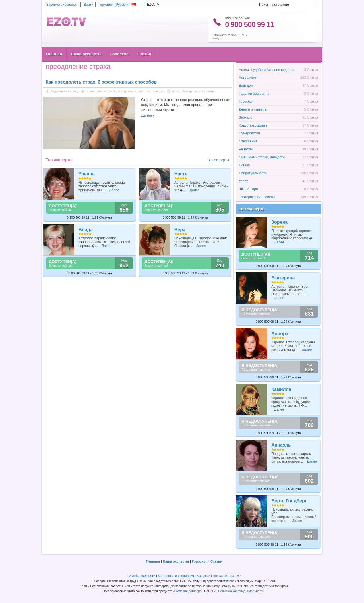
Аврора (280, 334)
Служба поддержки (141, 576)
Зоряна (279, 222)
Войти (88, 5)
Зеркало (246, 117)
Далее (146, 115)
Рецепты (246, 149)
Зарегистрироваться (62, 5)
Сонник (245, 165)
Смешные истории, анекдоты (262, 157)
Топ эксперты (252, 209)
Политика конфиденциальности (241, 591)
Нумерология (249, 133)
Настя (181, 174)
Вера (180, 230)
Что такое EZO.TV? (227, 576)
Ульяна (87, 174)
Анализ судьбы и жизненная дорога (267, 70)
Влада (86, 230)
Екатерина (283, 278)
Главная (54, 43)
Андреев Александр (65, 91)
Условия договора (189, 591)
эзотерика (125, 91)
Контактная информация (176, 576)
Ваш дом (246, 86)
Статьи (144, 43)
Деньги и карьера (253, 109)
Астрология (248, 78)
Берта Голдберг (289, 501)
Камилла (281, 389)
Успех (176, 91)
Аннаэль (281, 445)
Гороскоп (119, 43)
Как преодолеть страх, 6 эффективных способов (101, 82)
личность (159, 91)
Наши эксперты (86, 43)
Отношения (248, 141)
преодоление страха (101, 91)
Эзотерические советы (198, 91)
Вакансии (203, 576)
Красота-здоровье (253, 125)
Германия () (117, 5)
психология (142, 91)
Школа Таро (248, 189)
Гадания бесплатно (254, 94)
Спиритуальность (253, 173)
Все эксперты (218, 160)
